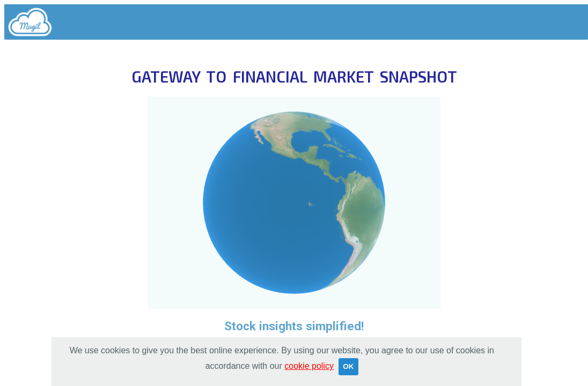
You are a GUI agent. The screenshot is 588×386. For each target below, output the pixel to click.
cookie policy (309, 366)
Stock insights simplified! (294, 326)
